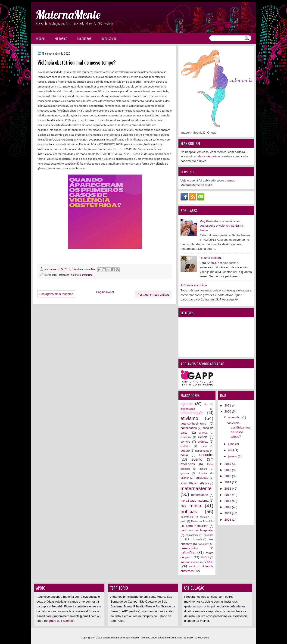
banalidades (189, 428)
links (184, 483)
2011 (228, 501)
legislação (202, 478)
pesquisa (209, 535)
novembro (235, 417)
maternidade (200, 495)
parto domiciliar (197, 526)
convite (185, 442)
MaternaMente (68, 14)
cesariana (186, 437)
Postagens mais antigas (153, 295)
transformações (190, 562)
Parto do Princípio (202, 521)
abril (231, 450)
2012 (228, 495)
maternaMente (196, 488)
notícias (189, 511)
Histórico (61, 39)
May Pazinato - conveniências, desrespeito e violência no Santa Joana (221, 226)
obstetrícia (187, 517)
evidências (188, 464)
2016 (228, 470)
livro (197, 483)
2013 (228, 489)
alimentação (188, 409)
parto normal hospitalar (197, 530)
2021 (228, 405)
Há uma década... (211, 258)
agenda (187, 404)
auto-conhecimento (193, 424)
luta (207, 483)
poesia (198, 539)
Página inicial (105, 292)
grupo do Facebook (61, 621)
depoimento (202, 451)
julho (232, 444)
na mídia (191, 506)
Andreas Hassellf (130, 638)
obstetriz (204, 517)
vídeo (209, 562)
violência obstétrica (82, 275)
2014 (228, 482)
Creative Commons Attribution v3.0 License (185, 638)
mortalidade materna (195, 501)
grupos (185, 473)
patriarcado (192, 535)
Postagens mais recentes (56, 294)
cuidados (185, 446)
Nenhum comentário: (86, 269)
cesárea (203, 433)
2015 (228, 476)
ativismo (189, 418)
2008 (228, 520)
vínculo (192, 567)
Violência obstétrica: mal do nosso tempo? (77, 62)
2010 (228, 507)
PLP (187, 539)
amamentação (192, 413)
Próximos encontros (194, 285)
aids (206, 404)
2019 (228, 464)
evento (197, 459)
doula (184, 455)
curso (204, 446)
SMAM (204, 557)
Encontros (84, 39)
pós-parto (203, 544)
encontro (206, 455)
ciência (203, 437)
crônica (203, 442)
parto (183, 521)
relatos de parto (207, 156)
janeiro (233, 456)
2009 (228, 513)
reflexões (64, 275)
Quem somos (109, 39)
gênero (203, 469)
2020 (228, 411)
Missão (40, 39)
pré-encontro (189, 548)
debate (185, 451)
